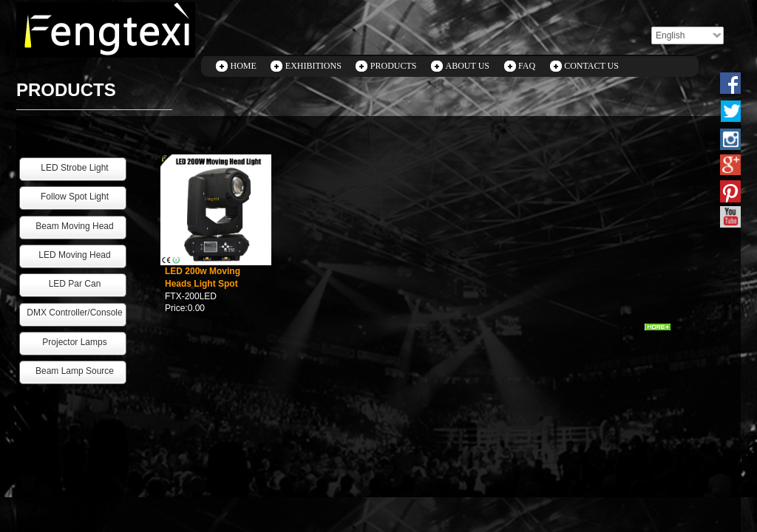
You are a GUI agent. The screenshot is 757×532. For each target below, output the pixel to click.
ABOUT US (468, 66)
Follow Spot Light (75, 197)
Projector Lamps (74, 342)
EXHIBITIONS (313, 66)
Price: (176, 308)
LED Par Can (75, 284)
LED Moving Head (74, 255)
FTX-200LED (191, 296)
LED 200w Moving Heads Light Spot (203, 277)
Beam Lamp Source (75, 371)
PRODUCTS (394, 66)
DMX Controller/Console (74, 313)
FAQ (527, 66)
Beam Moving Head (74, 226)
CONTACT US (591, 66)
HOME (244, 66)
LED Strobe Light (74, 168)
